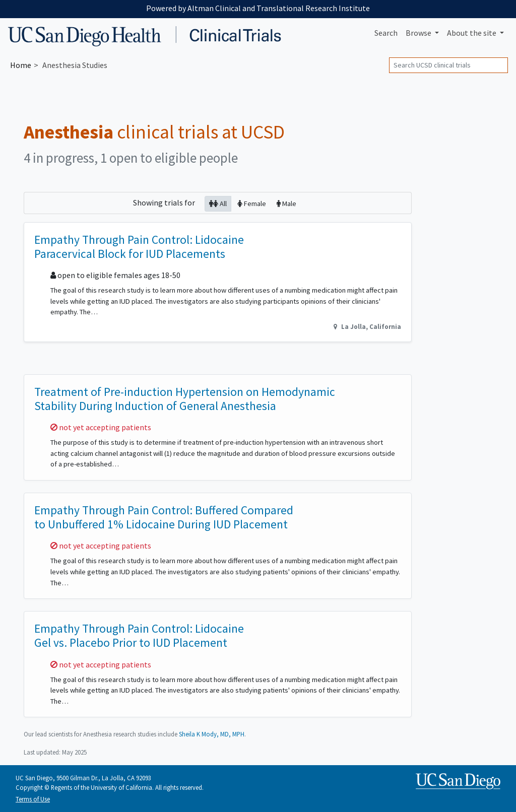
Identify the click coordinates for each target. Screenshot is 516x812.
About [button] (472, 33)
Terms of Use (33, 799)
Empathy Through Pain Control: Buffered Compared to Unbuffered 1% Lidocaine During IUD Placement (164, 517)
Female (252, 203)
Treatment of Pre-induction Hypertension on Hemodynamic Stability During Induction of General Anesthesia (185, 399)
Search (386, 33)
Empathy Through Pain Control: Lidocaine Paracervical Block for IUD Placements (139, 247)
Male (286, 203)
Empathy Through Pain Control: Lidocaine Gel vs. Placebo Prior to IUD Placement (139, 635)
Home (21, 65)
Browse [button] (419, 33)
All (218, 203)
